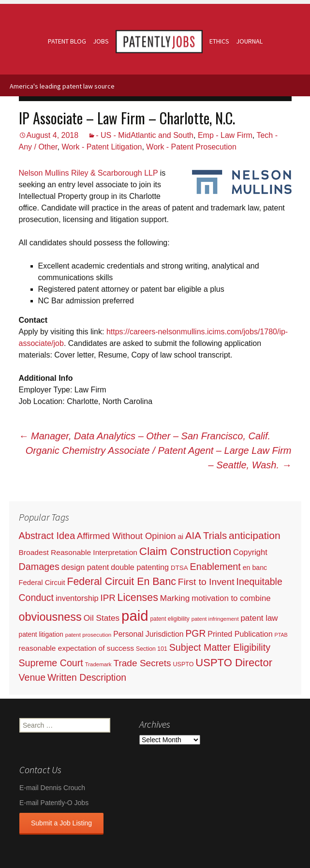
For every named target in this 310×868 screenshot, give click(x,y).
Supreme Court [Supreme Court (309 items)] (51, 663)
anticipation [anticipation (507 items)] (255, 535)
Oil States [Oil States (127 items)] (102, 618)
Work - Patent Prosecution (191, 147)
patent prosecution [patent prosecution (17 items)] (89, 635)
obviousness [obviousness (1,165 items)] (50, 617)
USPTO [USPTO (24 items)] (183, 664)
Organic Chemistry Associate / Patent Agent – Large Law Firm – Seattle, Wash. (159, 458)
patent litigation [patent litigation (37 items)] (41, 635)
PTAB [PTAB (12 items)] (281, 635)
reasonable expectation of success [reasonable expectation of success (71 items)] (77, 648)
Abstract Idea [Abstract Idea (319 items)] (47, 536)
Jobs (101, 41)
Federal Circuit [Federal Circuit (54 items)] (42, 583)
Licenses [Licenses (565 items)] (138, 598)
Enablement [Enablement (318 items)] (215, 567)
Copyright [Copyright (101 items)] (250, 552)
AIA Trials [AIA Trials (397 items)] (206, 536)
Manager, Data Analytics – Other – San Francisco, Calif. (145, 436)
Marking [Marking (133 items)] (175, 598)
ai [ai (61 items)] (180, 536)
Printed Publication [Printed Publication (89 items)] (240, 634)
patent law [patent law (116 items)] (259, 618)
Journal (249, 41)
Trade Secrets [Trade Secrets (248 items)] (142, 663)
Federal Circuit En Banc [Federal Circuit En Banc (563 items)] (121, 582)
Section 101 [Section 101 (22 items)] (152, 649)
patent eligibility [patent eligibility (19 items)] (170, 619)
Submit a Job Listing (61, 823)
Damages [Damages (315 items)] (39, 567)
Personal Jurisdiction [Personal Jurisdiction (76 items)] (148, 634)
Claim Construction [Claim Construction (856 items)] (185, 551)
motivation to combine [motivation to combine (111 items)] (231, 598)
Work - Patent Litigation (102, 147)
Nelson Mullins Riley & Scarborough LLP (89, 173)
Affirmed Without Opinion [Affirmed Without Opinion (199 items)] (126, 536)
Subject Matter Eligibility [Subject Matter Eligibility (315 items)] (220, 647)
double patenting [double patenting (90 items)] (140, 567)
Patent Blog (67, 41)
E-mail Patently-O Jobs (54, 803)
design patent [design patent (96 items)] (85, 567)
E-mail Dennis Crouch (52, 788)
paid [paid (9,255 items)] (135, 616)
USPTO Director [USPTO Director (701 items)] (234, 663)
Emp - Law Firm (225, 135)
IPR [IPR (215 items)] (108, 598)
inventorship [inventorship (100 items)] (77, 598)
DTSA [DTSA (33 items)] (179, 568)
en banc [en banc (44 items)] (255, 568)
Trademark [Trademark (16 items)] (98, 664)
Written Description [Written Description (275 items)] (87, 677)
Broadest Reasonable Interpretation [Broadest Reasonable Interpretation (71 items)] (78, 552)
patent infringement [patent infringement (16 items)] (215, 619)
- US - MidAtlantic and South (145, 135)
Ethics (219, 41)
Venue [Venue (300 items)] (32, 677)
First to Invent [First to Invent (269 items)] (206, 582)
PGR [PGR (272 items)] (195, 633)
